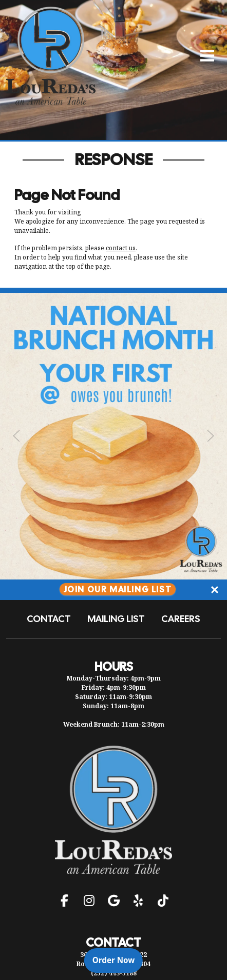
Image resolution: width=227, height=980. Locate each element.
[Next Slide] (211, 436)
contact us (121, 248)
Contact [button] (49, 619)
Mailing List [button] (116, 619)
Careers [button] (181, 619)
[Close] (215, 590)
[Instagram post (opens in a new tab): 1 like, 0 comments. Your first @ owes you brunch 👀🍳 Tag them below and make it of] (113, 576)
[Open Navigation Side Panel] (203, 55)
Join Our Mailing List (118, 589)
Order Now (118, 959)
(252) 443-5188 (114, 973)
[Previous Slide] (16, 436)
